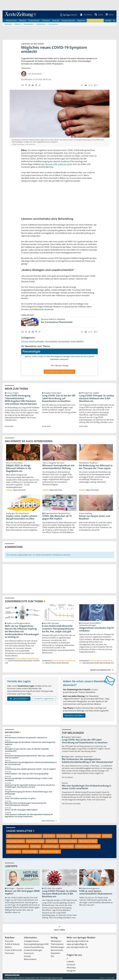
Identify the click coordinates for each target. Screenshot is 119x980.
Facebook (71, 965)
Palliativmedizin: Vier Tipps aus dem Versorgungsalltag (27, 774)
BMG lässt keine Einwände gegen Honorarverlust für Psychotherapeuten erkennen (26, 805)
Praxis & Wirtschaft (13, 951)
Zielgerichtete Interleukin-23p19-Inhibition (97, 630)
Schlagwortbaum (31, 942)
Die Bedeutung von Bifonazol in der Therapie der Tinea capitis (96, 467)
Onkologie (36, 847)
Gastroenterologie (35, 842)
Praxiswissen (34, 21)
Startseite (9, 942)
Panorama (9, 954)
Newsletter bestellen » (74, 716)
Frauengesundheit (16, 842)
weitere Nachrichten (49, 821)
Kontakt (27, 957)
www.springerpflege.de (77, 945)
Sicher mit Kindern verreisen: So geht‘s (20, 799)
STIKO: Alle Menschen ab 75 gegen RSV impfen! (57, 518)
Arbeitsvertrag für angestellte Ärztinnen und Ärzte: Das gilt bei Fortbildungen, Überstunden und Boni (30, 787)
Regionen (81, 21)
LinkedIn (70, 962)
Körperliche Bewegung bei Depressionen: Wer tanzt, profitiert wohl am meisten (29, 757)
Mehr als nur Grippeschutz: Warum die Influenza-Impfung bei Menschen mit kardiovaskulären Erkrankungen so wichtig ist (22, 632)
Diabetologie (94, 837)
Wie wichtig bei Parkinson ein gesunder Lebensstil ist (26, 738)
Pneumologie (67, 847)
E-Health (107, 837)
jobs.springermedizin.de (77, 948)
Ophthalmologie (51, 847)
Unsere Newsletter (19, 831)
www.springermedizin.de (78, 942)
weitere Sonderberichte (102, 670)
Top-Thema (49, 837)
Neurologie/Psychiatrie (18, 847)
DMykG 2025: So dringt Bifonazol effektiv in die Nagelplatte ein (19, 469)
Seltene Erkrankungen (50, 852)
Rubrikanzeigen (58, 948)
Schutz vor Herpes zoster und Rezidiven (94, 518)
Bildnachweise (30, 960)
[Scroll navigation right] (114, 21)
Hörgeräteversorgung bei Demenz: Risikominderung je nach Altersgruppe (29, 793)
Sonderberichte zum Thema (24, 602)
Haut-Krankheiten (36, 342)
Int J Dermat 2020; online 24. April (57, 165)
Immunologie (64, 342)
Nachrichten (11, 21)
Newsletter (56, 954)
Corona (24, 342)
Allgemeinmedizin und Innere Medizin (24, 837)
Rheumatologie (30, 852)
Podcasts (46, 21)
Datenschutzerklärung (34, 948)
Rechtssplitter (14, 852)
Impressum (29, 954)
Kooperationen (68, 21)
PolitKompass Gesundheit (88, 847)
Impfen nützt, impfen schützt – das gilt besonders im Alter (22, 518)
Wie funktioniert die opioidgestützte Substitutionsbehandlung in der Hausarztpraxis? (31, 764)
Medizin (23, 21)
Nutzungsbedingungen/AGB (36, 945)
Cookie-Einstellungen (33, 951)
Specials (56, 21)
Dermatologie (51, 342)
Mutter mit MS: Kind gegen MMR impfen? (21, 810)
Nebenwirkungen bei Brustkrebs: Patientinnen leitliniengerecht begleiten (30, 744)
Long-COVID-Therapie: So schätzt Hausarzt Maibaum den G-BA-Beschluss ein (97, 399)
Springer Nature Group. (54, 978)
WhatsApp (71, 968)
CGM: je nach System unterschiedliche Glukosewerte (96, 893)
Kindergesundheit (68, 842)
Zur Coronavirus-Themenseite (57, 323)
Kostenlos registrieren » (45, 699)
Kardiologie (52, 842)
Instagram (71, 971)
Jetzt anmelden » (19, 699)
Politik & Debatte (95, 21)
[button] (109, 15)
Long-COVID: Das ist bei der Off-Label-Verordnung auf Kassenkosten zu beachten (59, 399)
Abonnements (57, 951)
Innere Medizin (77, 342)
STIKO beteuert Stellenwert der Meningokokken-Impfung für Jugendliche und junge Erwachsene (29, 816)
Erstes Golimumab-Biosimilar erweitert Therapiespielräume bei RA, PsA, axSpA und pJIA (58, 629)
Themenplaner (57, 945)
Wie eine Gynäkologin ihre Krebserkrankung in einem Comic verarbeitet (29, 780)
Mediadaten (56, 942)
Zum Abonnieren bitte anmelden (59, 372)
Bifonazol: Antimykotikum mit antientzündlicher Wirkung (58, 467)
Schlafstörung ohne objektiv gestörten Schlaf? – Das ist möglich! (30, 770)
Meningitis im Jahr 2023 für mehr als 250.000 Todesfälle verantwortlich (27, 751)
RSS (52, 957)
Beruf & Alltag (64, 837)
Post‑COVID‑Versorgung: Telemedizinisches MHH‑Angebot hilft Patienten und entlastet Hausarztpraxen (21, 400)
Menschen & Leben (88, 842)
